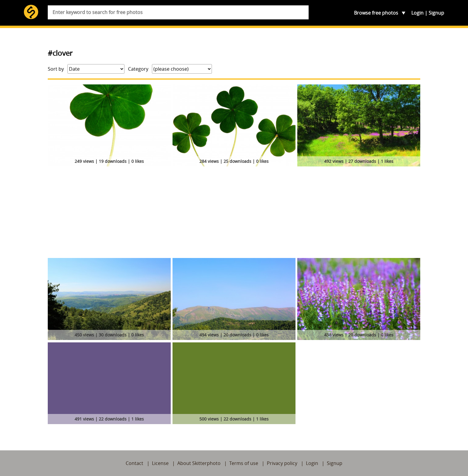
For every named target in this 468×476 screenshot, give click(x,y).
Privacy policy (282, 463)
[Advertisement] (234, 213)
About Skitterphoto (199, 463)
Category (138, 69)
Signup (436, 13)
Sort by (56, 69)
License (160, 463)
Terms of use (244, 463)
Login (417, 13)
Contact (134, 463)
